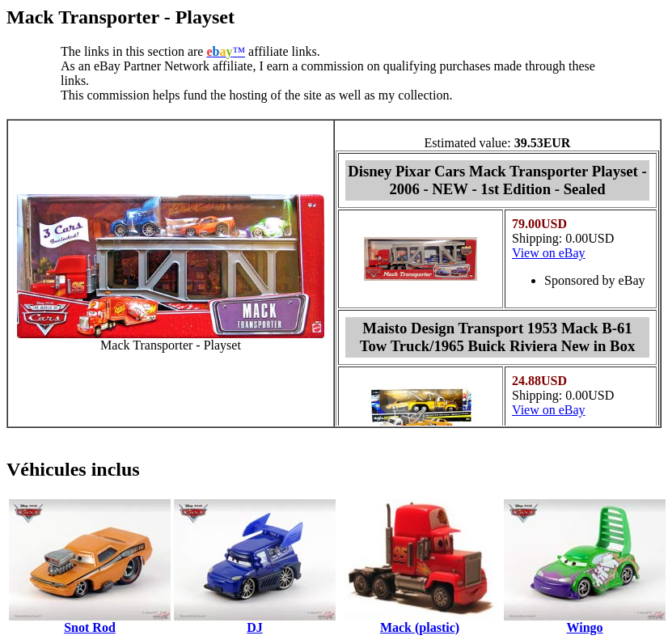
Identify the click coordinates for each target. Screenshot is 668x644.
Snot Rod (90, 627)
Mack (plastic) (420, 627)
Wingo (584, 627)
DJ (255, 627)
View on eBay (549, 253)
